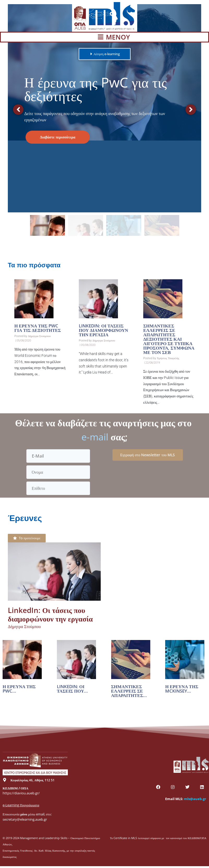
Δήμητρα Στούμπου (39, 336)
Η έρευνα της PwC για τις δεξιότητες (38, 328)
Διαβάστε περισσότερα (58, 137)
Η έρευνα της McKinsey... (182, 689)
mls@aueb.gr (195, 799)
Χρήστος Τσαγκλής (168, 358)
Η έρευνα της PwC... (19, 689)
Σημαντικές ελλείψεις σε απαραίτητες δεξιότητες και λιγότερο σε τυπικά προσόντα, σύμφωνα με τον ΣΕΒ (169, 339)
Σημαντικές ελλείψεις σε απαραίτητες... (129, 691)
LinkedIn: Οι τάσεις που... (72, 689)
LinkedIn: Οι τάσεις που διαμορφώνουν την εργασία (103, 330)
